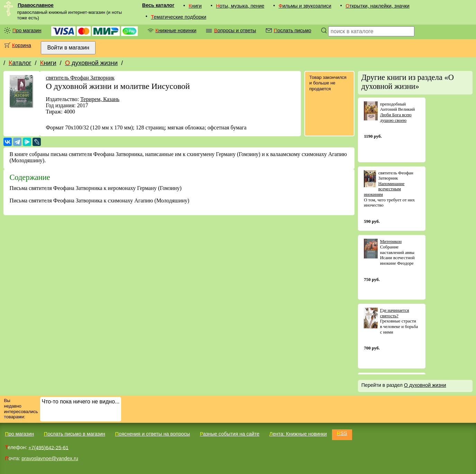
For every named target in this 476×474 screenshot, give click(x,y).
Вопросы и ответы (235, 30)
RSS (342, 433)
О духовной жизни (91, 63)
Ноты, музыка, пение (240, 6)
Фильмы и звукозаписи (305, 6)
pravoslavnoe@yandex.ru (50, 458)
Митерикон (391, 241)
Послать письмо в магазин (75, 434)
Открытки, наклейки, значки (378, 6)
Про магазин (27, 30)
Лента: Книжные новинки (298, 434)
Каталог (20, 63)
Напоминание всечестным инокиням (384, 189)
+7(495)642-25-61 (48, 447)
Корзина (22, 45)
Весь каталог (158, 5)
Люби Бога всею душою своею (396, 117)
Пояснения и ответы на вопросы (153, 434)
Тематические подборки (179, 17)
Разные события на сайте (230, 434)
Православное (36, 5)
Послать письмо (293, 30)
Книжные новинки (176, 30)
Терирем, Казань (100, 99)
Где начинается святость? (395, 313)
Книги (195, 6)
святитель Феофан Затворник (80, 78)
